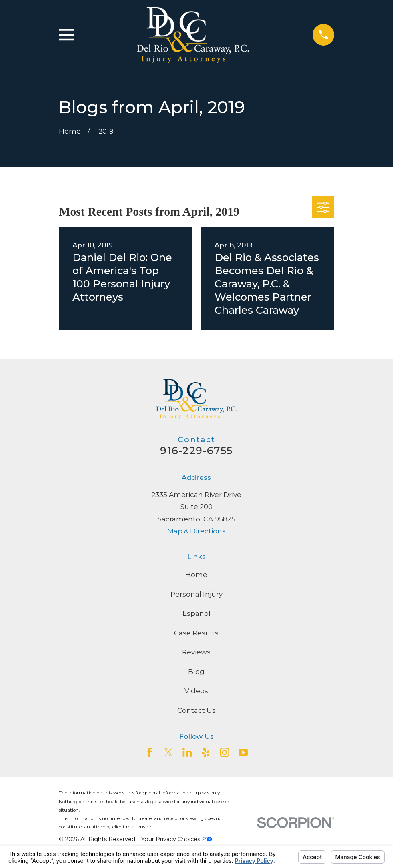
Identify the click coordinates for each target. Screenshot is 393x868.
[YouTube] (243, 752)
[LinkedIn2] (187, 752)
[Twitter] (168, 752)
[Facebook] (150, 752)
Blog (196, 672)
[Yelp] (206, 752)
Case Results (196, 633)
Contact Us (196, 710)
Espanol (196, 613)
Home (196, 575)
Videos (196, 691)
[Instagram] (225, 752)
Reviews (196, 652)
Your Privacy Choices (177, 839)
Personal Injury (196, 594)
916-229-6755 (196, 450)
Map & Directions (196, 531)
